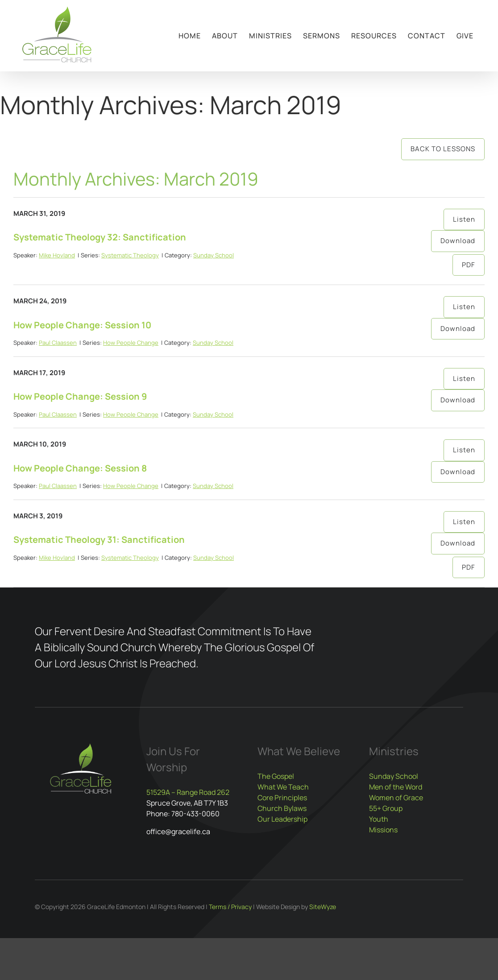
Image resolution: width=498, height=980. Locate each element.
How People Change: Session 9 (80, 396)
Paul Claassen (58, 343)
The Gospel (276, 776)
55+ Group (386, 808)
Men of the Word (396, 787)
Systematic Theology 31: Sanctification (99, 540)
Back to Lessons (443, 149)
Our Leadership (282, 819)
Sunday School (214, 255)
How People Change (131, 343)
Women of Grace (396, 798)
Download (458, 241)
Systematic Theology (130, 255)
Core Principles (282, 798)
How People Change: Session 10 (82, 325)
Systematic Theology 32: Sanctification (100, 237)
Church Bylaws (282, 808)
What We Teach (283, 787)
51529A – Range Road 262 (188, 792)
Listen (464, 219)
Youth (379, 819)
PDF (469, 265)
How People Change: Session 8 (80, 468)
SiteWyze (323, 907)
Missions (383, 830)
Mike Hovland (57, 255)
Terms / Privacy (230, 907)
